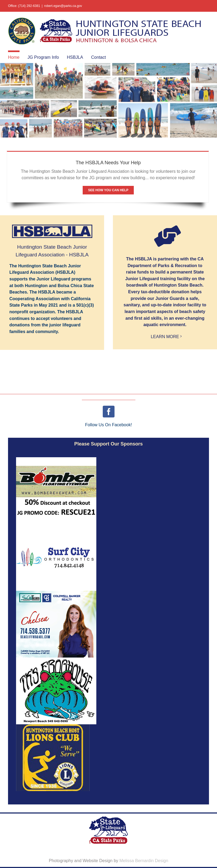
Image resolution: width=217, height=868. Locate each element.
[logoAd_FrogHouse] (56, 660)
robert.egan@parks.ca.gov (63, 6)
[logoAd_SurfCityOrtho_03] (56, 526)
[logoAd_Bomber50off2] (56, 459)
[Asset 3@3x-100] (53, 726)
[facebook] (109, 412)
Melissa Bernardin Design (144, 861)
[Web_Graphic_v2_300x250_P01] (56, 593)
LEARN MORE (165, 337)
